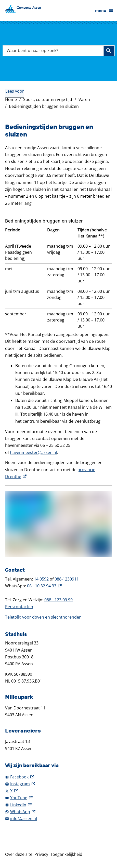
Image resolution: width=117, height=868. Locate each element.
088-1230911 (67, 579)
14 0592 (41, 579)
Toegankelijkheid (66, 854)
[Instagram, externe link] (58, 784)
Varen (84, 99)
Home (11, 99)
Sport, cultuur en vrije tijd (48, 99)
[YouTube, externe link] (58, 798)
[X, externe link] (58, 791)
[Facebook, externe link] (58, 777)
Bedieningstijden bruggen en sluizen (44, 106)
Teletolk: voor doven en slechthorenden (43, 617)
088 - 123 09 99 (58, 600)
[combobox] (58, 51)
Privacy (41, 854)
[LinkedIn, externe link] (58, 805)
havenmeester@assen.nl (34, 452)
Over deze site (19, 854)
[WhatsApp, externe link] (58, 812)
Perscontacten (19, 607)
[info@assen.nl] (58, 819)
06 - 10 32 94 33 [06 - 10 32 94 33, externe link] (44, 586)
